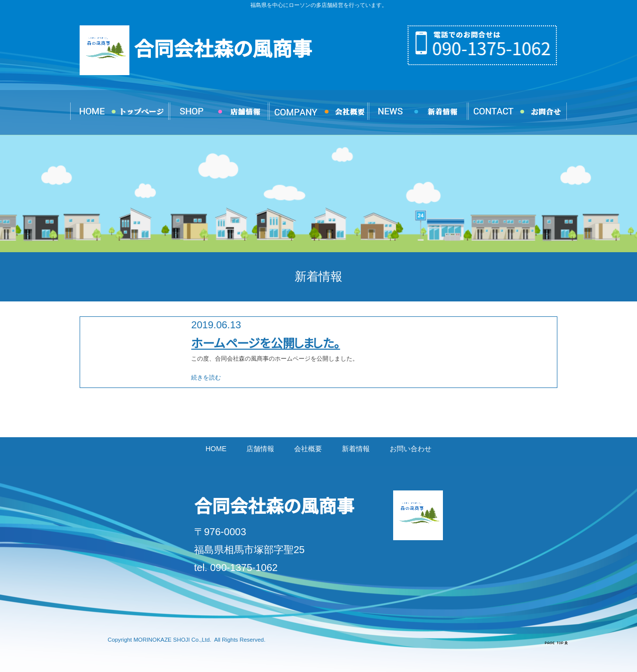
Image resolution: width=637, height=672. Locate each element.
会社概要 (308, 449)
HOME (216, 449)
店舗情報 (260, 449)
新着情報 (356, 449)
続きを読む (206, 378)
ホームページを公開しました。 (265, 343)
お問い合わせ (411, 449)
